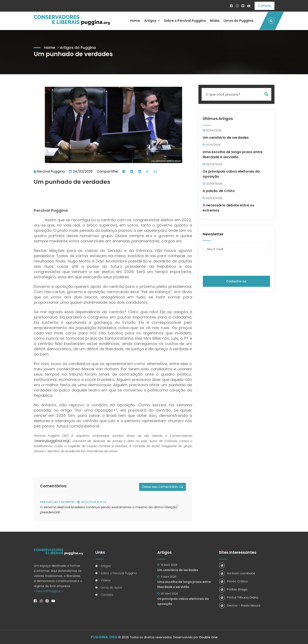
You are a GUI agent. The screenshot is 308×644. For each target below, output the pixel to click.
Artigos (150, 20)
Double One (208, 637)
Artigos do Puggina (78, 47)
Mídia (215, 20)
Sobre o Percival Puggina (185, 20)
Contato (265, 6)
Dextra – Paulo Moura (240, 605)
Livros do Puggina (238, 20)
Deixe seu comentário (162, 487)
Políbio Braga (233, 589)
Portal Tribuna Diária (239, 597)
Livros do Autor (111, 587)
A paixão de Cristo (219, 190)
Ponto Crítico (233, 581)
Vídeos (106, 580)
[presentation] (235, 265)
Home (135, 20)
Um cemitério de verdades (226, 137)
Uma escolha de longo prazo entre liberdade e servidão (233, 154)
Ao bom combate (237, 573)
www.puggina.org (52, 440)
